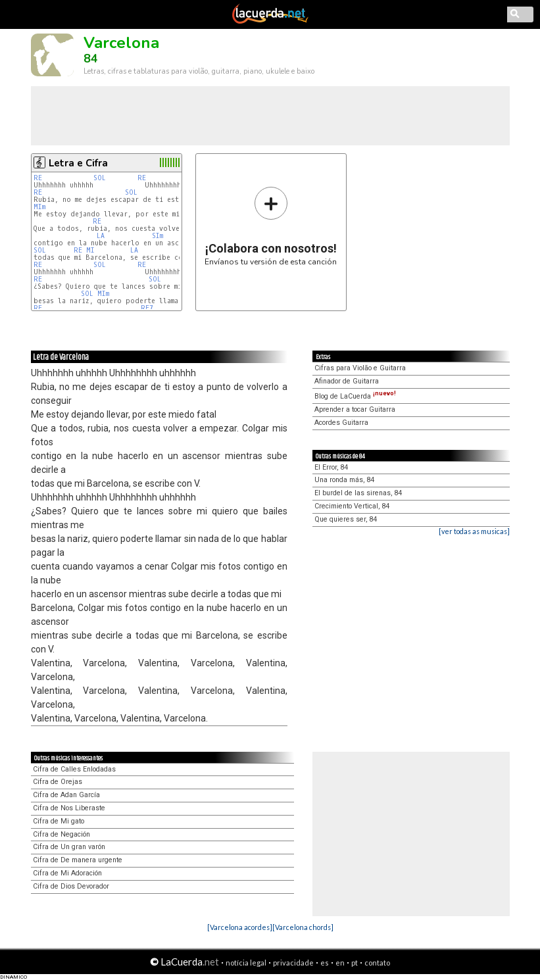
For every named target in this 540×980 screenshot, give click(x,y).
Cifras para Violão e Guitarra (360, 368)
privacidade (293, 963)
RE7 (147, 308)
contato (377, 963)
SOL (100, 178)
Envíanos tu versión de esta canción (271, 226)
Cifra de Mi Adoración (67, 873)
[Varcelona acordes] (240, 927)
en (340, 963)
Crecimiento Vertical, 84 (352, 506)
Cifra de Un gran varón (69, 847)
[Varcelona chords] (303, 927)
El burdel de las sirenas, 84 (358, 493)
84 (91, 59)
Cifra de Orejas (58, 782)
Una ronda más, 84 (344, 480)
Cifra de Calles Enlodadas (74, 769)
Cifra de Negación (61, 834)
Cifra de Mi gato (59, 821)
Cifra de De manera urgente (78, 860)
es (325, 963)
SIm (158, 236)
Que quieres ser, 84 (346, 519)
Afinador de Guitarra (347, 381)
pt (355, 963)
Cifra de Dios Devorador (71, 886)
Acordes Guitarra (341, 423)
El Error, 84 (331, 467)
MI (90, 250)
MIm (39, 207)
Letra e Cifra (78, 163)
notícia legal (246, 963)
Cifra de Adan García (66, 795)
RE (38, 178)
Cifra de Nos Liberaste (69, 808)
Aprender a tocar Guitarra (355, 409)
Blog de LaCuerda (355, 396)
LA (101, 236)
